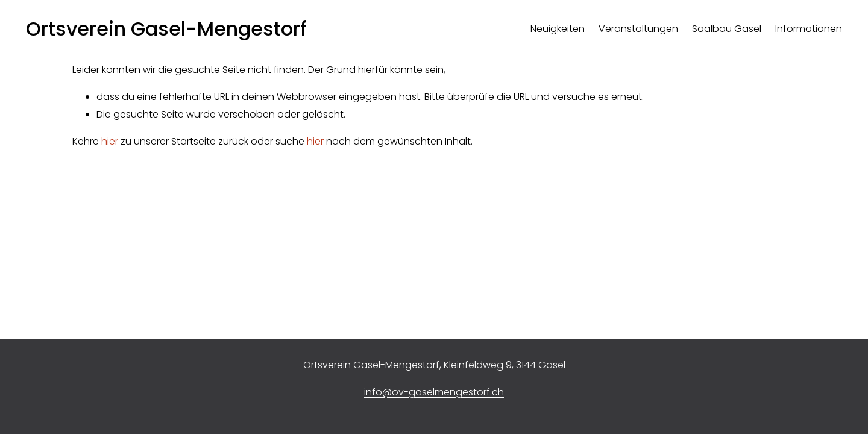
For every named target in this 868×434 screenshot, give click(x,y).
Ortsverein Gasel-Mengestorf (166, 29)
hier (110, 141)
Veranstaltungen (638, 29)
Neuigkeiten (558, 29)
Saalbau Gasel (727, 29)
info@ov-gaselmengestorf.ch (434, 392)
